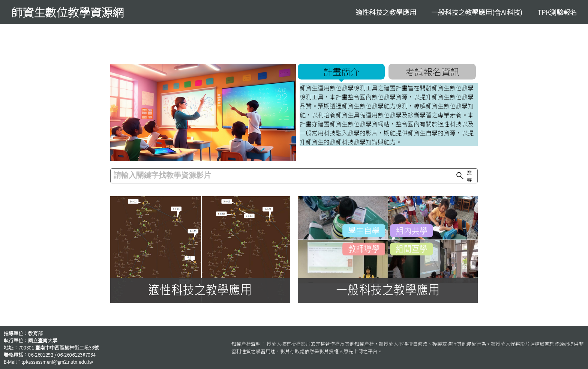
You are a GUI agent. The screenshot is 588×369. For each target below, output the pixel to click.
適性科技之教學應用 (386, 12)
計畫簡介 (341, 71)
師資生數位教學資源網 (67, 12)
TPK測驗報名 (557, 12)
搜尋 (463, 176)
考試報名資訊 (432, 71)
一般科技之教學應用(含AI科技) (477, 12)
